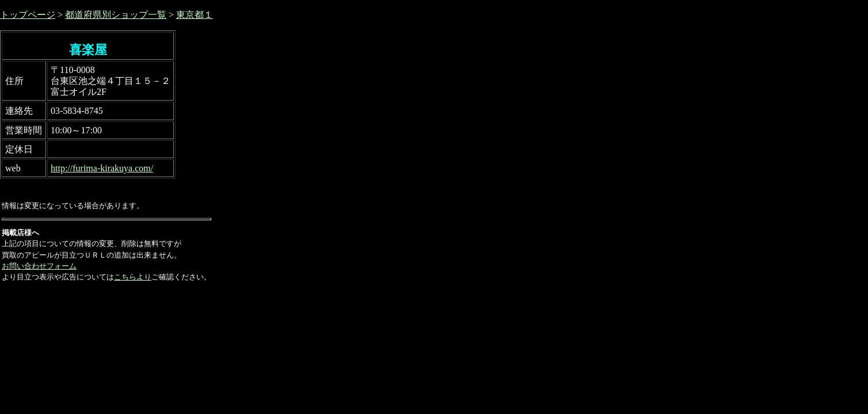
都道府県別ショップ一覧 (116, 15)
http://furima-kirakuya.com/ (102, 168)
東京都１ (195, 15)
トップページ (28, 15)
